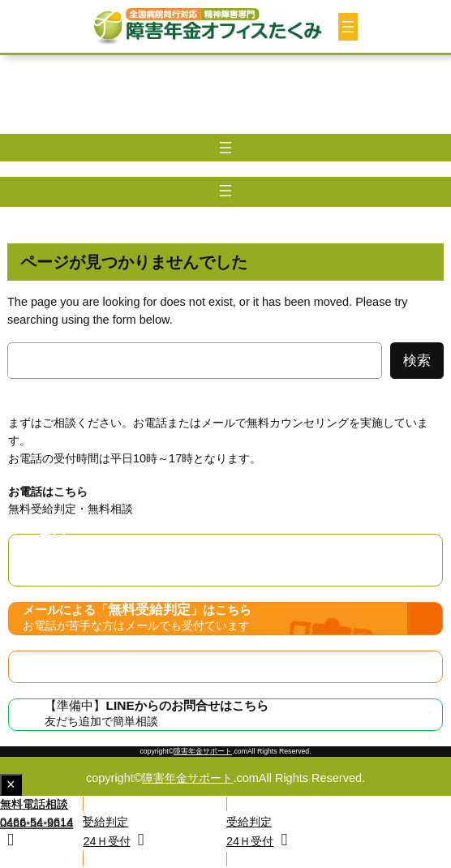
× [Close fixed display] (14, 786)
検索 (417, 361)
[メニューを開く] (348, 27)
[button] (339, 831)
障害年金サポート (203, 751)
